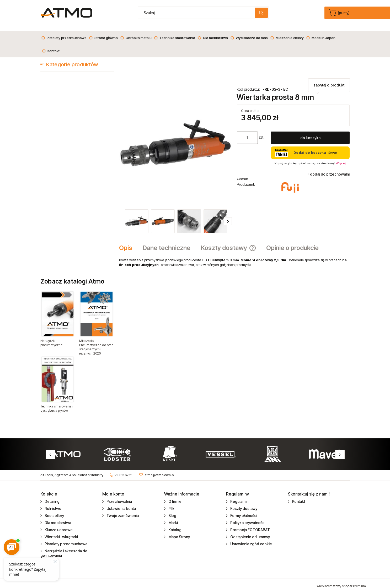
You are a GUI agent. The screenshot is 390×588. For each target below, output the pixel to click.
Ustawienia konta (121, 503)
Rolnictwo (53, 503)
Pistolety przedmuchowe (66, 539)
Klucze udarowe (58, 524)
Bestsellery (54, 510)
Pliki (171, 503)
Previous (50, 449)
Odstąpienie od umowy (250, 532)
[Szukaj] (261, 13)
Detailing (52, 496)
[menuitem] (64, 32)
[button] (228, 216)
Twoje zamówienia (122, 510)
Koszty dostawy (243, 503)
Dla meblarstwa (57, 517)
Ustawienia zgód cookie (251, 539)
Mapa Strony (179, 532)
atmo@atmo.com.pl (160, 470)
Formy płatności (243, 510)
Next (340, 449)
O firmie (175, 496)
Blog (172, 510)
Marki (173, 517)
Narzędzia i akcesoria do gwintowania (64, 548)
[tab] (128, 243)
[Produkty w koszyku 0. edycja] (340, 13)
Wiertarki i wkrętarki (61, 532)
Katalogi (175, 524)
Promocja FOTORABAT (250, 524)
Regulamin (239, 496)
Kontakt (298, 496)
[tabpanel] (234, 257)
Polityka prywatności (247, 517)
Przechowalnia (119, 496)
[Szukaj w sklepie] (197, 13)
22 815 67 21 (124, 470)
